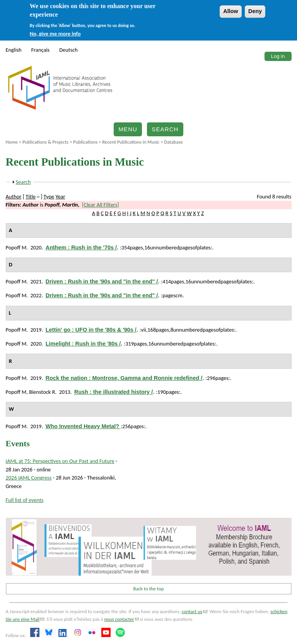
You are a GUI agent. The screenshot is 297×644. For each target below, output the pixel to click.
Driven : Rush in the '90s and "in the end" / (102, 281)
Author (14, 197)
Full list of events (25, 500)
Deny (255, 11)
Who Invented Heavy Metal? (83, 426)
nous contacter (121, 619)
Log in (278, 56)
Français (41, 50)
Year (60, 197)
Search (165, 129)
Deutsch (68, 50)
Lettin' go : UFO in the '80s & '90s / (91, 330)
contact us (194, 611)
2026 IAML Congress (29, 478)
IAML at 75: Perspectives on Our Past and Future (60, 461)
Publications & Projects (45, 142)
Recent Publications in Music (131, 142)
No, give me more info (55, 34)
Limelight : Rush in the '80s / (83, 344)
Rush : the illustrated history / (114, 392)
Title (31, 197)
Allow (230, 11)
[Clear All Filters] (101, 205)
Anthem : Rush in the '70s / (81, 247)
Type (49, 197)
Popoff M (16, 247)
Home (12, 142)
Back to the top (149, 589)
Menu (128, 129)
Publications (85, 142)
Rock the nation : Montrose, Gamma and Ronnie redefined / (124, 378)
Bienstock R (42, 392)
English (14, 50)
